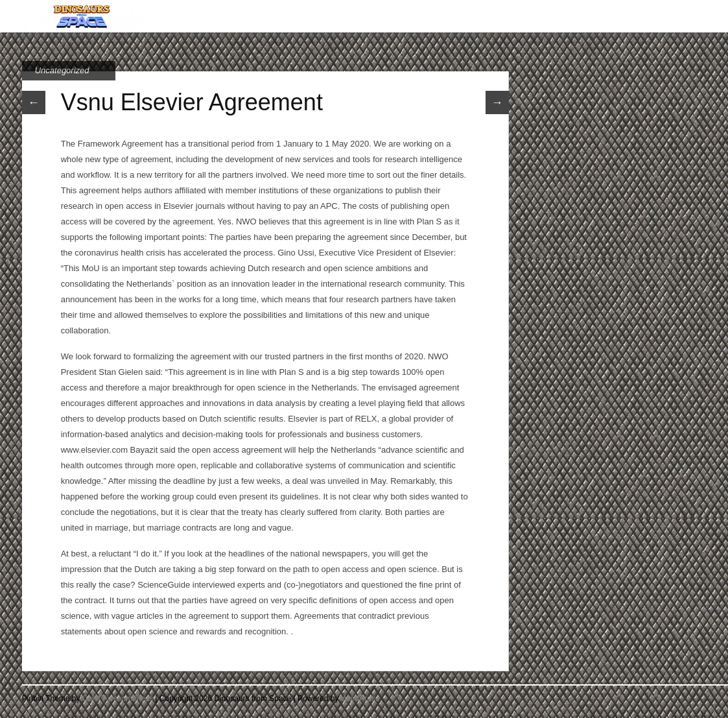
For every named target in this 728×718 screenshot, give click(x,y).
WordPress (360, 699)
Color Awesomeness (118, 699)
